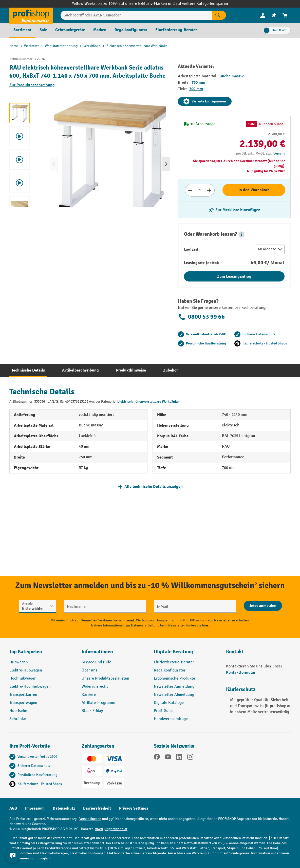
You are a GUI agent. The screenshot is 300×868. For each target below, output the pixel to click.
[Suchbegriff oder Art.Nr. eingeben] (136, 15)
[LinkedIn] (179, 758)
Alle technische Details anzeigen (154, 487)
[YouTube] (168, 758)
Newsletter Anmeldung (174, 687)
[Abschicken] (263, 606)
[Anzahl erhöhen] (209, 190)
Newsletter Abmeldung (174, 695)
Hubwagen (19, 662)
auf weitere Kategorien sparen (202, 4)
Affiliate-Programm (98, 703)
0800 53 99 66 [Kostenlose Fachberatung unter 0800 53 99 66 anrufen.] (201, 317)
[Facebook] (157, 758)
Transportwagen (23, 703)
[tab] (28, 370)
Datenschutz (64, 808)
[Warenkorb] (285, 15)
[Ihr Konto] (263, 15)
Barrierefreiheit (97, 808)
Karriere (89, 695)
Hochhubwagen (23, 678)
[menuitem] (263, 15)
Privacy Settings (134, 808)
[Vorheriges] (54, 164)
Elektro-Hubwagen (26, 670)
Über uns (89, 670)
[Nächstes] (166, 164)
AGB (13, 808)
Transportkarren (23, 695)
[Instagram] (190, 758)
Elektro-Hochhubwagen (30, 687)
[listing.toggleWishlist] (234, 210)
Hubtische (18, 711)
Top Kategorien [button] (26, 652)
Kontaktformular (241, 672)
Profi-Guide (164, 711)
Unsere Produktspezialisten (105, 678)
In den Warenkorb (254, 190)
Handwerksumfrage (171, 719)
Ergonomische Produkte (174, 678)
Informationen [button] (97, 652)
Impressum (35, 808)
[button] (241, 234)
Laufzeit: (192, 249)
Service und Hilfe (96, 662)
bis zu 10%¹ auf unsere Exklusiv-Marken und (137, 4)
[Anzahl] (200, 190)
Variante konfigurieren (205, 101)
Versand (279, 153)
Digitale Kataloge (169, 703)
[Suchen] (219, 15)
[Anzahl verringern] (190, 190)
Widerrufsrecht (95, 687)
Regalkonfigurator (170, 670)
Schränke (18, 719)
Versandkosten (90, 819)
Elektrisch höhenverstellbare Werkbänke (148, 402)
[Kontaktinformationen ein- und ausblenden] (13, 855)
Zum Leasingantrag (234, 276)
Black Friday (92, 711)
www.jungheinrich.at (111, 829)
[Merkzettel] (274, 15)
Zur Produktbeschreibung (32, 85)
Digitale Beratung (173, 652)
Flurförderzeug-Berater (174, 662)
